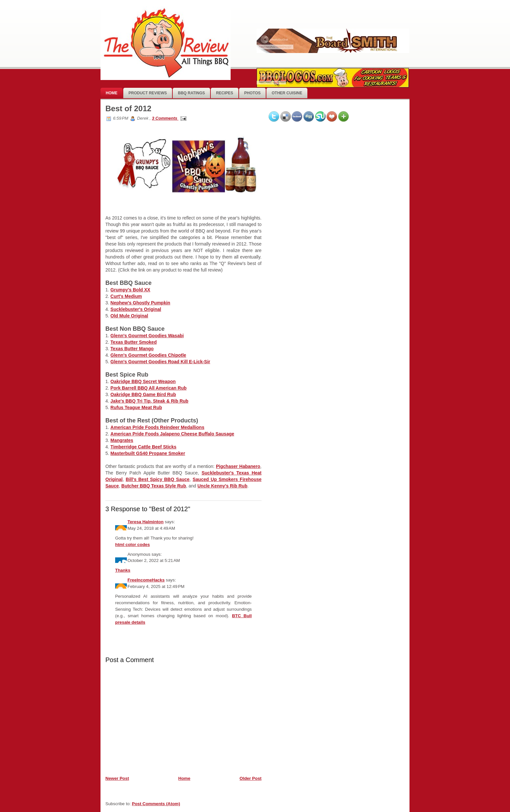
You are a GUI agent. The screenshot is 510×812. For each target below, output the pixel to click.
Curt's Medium (126, 296)
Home (112, 93)
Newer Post (117, 778)
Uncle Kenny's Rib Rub (222, 486)
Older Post (251, 778)
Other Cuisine (287, 93)
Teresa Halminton (146, 522)
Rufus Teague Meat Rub (136, 407)
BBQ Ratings (191, 93)
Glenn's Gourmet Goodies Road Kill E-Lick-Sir (161, 362)
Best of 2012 (128, 108)
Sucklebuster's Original (136, 309)
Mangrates (122, 440)
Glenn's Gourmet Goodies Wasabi (147, 336)
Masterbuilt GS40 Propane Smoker (148, 453)
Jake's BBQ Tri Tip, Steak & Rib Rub (150, 401)
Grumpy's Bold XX (130, 290)
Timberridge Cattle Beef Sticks (144, 447)
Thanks (123, 570)
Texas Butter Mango (132, 349)
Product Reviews (148, 93)
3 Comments (165, 118)
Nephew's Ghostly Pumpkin (141, 303)
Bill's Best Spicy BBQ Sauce (158, 479)
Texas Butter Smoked (134, 342)
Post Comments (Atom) (156, 804)
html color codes (133, 545)
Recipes (225, 93)
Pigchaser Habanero (238, 466)
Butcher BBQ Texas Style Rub (154, 486)
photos (252, 93)
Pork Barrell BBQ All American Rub (149, 388)
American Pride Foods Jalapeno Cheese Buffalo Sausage (172, 434)
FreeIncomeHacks (146, 580)
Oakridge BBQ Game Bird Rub (143, 394)
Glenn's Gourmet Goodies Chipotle (148, 355)
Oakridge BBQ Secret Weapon (143, 381)
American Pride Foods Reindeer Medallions (158, 427)
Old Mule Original (129, 316)
